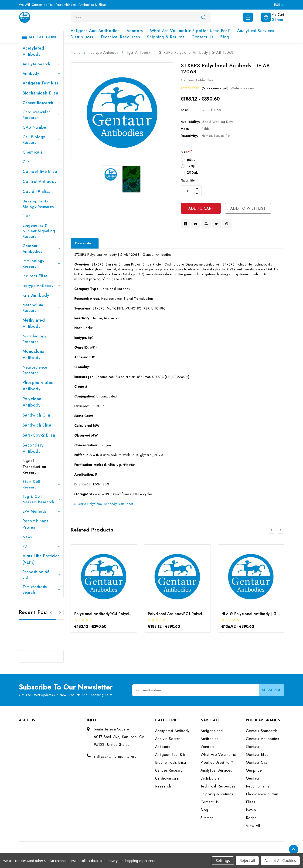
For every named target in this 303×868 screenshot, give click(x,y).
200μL (192, 172)
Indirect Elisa (35, 276)
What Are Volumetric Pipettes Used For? (190, 31)
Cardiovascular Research (41, 115)
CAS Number (35, 127)
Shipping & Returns (166, 37)
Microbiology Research (41, 339)
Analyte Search (41, 64)
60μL (191, 160)
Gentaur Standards (262, 731)
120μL (192, 166)
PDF (41, 546)
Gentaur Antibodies (41, 249)
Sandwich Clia (36, 415)
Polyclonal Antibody (33, 402)
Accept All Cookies (280, 861)
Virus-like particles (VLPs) (41, 559)
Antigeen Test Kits (41, 83)
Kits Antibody (36, 295)
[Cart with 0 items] (269, 17)
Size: (187, 152)
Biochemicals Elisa (41, 93)
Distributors (82, 37)
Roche (251, 818)
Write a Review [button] (243, 88)
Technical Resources (120, 37)
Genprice (254, 770)
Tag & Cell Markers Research (41, 499)
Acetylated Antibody (33, 51)
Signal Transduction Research (41, 467)
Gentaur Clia (257, 762)
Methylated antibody (34, 323)
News (41, 537)
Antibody (41, 73)
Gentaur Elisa (257, 755)
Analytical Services (256, 31)
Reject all (247, 861)
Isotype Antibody (41, 286)
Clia (41, 162)
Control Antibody (40, 182)
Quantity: (188, 180)
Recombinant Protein (35, 524)
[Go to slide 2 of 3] (60, 612)
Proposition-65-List (41, 575)
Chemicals (33, 152)
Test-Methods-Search (41, 590)
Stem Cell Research (41, 484)
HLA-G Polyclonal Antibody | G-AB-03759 (258, 614)
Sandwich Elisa (37, 425)
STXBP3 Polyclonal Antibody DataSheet (104, 504)
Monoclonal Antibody (34, 355)
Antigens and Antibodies (95, 31)
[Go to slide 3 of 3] (51, 612)
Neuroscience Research (41, 370)
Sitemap (207, 818)
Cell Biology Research (41, 140)
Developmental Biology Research (41, 204)
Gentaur (253, 747)
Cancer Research (41, 103)
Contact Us (202, 37)
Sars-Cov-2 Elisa (39, 435)
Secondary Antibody (33, 448)
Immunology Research (41, 264)
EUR (279, 5)
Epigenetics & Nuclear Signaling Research (41, 231)
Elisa (41, 216)
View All (253, 826)
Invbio (251, 810)
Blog (225, 37)
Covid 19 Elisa (37, 192)
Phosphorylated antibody (38, 386)
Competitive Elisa (40, 172)
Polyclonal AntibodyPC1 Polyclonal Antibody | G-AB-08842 (201, 614)
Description (85, 243)
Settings (223, 861)
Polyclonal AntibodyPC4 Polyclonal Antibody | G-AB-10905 (127, 614)
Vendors (135, 31)
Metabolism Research (41, 308)
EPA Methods (41, 511)
